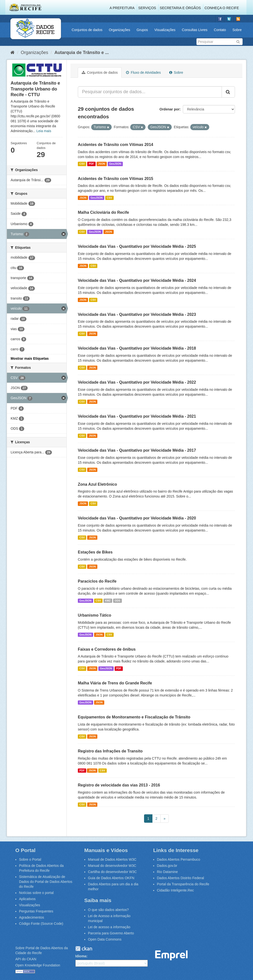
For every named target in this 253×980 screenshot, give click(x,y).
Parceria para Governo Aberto (111, 933)
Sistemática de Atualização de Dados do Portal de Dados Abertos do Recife (46, 882)
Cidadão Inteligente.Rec (175, 890)
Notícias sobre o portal (36, 893)
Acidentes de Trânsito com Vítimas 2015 (116, 179)
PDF (91, 164)
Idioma (81, 956)
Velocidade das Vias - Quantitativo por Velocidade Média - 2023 (137, 314)
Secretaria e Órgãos (180, 8)
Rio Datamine (167, 872)
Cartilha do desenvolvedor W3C (112, 872)
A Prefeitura (122, 8)
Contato (220, 30)
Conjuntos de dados (87, 30)
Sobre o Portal (30, 859)
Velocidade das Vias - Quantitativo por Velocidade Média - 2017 (137, 450)
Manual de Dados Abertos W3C (112, 859)
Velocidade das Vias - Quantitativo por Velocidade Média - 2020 (137, 518)
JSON (102, 164)
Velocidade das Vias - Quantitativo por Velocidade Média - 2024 (137, 280)
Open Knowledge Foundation (38, 965)
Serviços (147, 8)
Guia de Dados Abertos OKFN (111, 878)
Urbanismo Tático (95, 615)
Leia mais (44, 131)
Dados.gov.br (167, 866)
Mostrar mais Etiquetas (30, 358)
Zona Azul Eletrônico (97, 484)
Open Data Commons (105, 939)
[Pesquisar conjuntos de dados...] (150, 92)
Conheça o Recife (222, 8)
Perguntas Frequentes (36, 911)
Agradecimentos (32, 917)
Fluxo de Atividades (143, 72)
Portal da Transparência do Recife (183, 884)
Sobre (237, 30)
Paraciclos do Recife (97, 581)
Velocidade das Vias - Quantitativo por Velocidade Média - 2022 (137, 382)
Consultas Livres (195, 30)
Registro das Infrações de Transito (110, 751)
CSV (82, 164)
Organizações (119, 30)
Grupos (142, 30)
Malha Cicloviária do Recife (103, 212)
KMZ (108, 601)
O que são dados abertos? (108, 910)
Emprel (171, 955)
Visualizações (165, 30)
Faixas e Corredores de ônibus (107, 649)
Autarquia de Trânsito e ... (82, 53)
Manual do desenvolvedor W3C (112, 866)
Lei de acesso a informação (109, 927)
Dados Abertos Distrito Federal (180, 878)
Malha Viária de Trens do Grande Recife (115, 683)
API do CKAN (26, 959)
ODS (117, 601)
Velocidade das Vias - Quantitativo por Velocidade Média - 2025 (137, 246)
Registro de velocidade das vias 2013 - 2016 (119, 785)
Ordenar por (170, 109)
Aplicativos (27, 899)
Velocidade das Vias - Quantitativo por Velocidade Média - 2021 (137, 416)
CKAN (84, 949)
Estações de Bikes (95, 552)
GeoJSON (115, 164)
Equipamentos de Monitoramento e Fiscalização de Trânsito (134, 717)
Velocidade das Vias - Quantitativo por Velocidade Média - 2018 (137, 348)
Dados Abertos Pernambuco (179, 859)
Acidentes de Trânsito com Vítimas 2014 (116, 145)
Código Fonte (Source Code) (41, 924)
